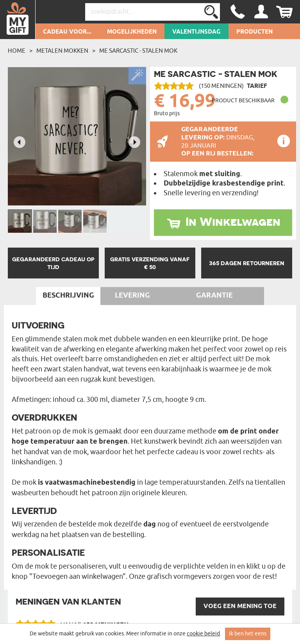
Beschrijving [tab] (68, 296)
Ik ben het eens (248, 634)
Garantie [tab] (214, 296)
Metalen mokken (62, 51)
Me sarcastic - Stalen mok (138, 51)
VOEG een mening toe (240, 606)
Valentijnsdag (196, 32)
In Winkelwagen (233, 221)
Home (17, 51)
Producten (254, 32)
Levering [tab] (132, 296)
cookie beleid (203, 634)
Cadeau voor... (67, 32)
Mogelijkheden (132, 32)
